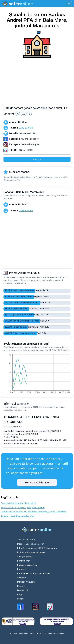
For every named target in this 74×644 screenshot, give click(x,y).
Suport (20, 599)
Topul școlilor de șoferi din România (18, 503)
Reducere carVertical (27, 565)
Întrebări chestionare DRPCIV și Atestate (37, 548)
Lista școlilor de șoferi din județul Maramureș (23, 508)
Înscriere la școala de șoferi (31, 544)
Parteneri (22, 569)
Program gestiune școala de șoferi (34, 573)
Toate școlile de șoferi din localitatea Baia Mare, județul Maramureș (34, 512)
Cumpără (21, 578)
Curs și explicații (25, 556)
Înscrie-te (37, 159)
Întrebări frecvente (26, 582)
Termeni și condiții (56, 634)
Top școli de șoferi (26, 540)
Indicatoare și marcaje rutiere (31, 552)
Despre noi (22, 590)
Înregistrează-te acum (37, 482)
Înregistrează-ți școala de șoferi (18, 516)
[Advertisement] (37, 80)
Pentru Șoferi (24, 561)
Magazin (21, 586)
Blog (19, 595)
